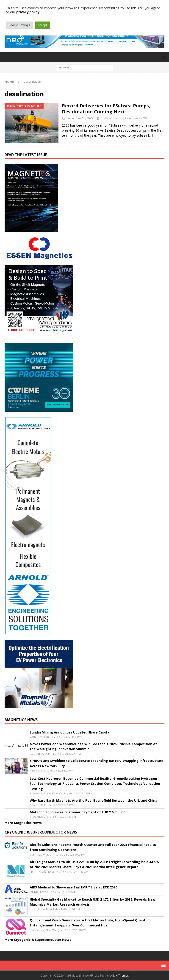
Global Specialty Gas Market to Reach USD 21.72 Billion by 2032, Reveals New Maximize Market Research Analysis (93, 902)
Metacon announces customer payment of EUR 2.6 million (78, 812)
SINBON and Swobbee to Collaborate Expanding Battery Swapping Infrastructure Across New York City (97, 763)
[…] (150, 135)
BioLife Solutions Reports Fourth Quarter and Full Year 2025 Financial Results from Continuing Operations (93, 847)
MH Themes (121, 976)
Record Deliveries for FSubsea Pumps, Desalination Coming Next (106, 109)
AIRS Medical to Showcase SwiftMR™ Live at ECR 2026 (73, 887)
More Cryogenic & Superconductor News (38, 940)
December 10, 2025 (80, 118)
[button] (163, 57)
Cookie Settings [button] (19, 25)
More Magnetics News (23, 823)
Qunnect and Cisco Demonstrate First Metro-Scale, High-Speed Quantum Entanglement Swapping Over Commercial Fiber (90, 923)
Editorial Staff (110, 118)
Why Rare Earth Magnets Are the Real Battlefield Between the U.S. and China (94, 800)
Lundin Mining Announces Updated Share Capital (70, 732)
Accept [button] (42, 25)
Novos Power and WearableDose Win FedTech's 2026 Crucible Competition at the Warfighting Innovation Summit (93, 746)
